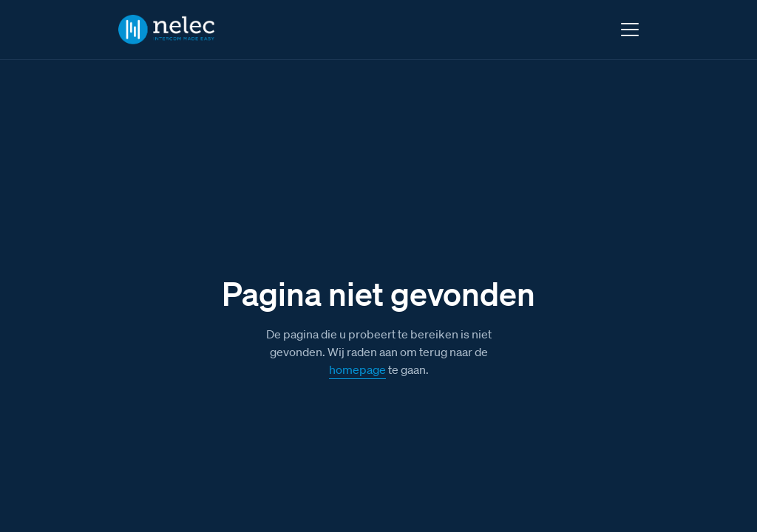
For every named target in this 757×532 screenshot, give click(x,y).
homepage (357, 369)
